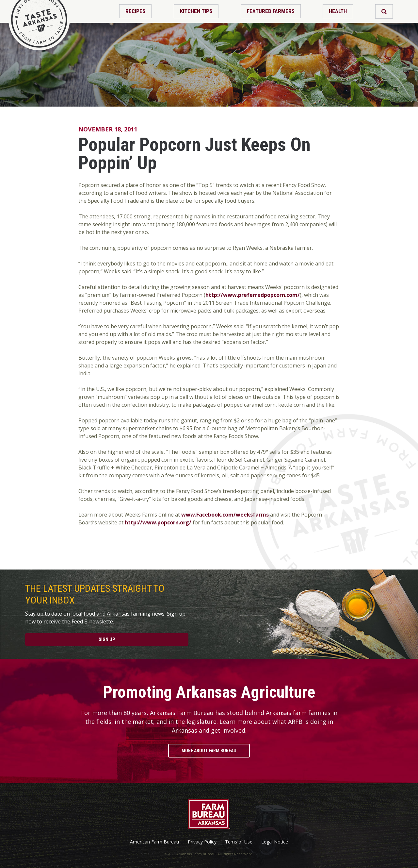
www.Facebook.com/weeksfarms (225, 515)
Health (338, 11)
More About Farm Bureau (209, 751)
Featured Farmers (271, 11)
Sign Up (107, 639)
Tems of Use (239, 842)
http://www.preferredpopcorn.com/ (253, 295)
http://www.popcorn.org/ (158, 522)
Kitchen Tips (196, 11)
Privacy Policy (202, 842)
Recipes (135, 11)
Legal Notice (275, 842)
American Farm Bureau (154, 842)
